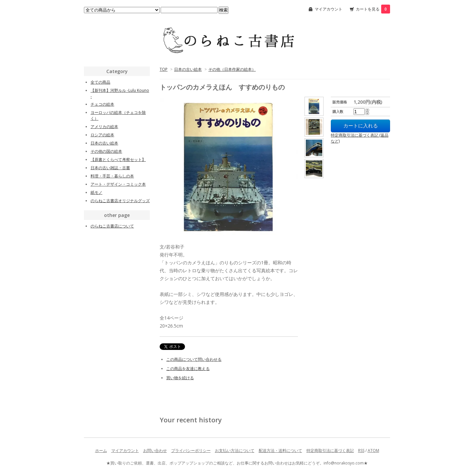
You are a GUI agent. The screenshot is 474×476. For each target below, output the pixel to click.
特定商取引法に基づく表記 (330, 450)
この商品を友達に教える (188, 369)
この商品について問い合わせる (194, 359)
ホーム (101, 450)
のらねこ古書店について (112, 226)
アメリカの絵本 (104, 127)
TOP (164, 69)
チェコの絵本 (102, 104)
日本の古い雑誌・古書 (110, 168)
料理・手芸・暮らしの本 (112, 176)
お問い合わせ (155, 450)
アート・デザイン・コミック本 (118, 184)
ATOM (373, 450)
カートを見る (373, 9)
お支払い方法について (235, 450)
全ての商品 (100, 82)
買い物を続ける (180, 378)
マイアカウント (329, 9)
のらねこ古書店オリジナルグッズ (120, 201)
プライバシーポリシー (191, 450)
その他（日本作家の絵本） (232, 69)
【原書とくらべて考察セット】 (118, 159)
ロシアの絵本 (102, 135)
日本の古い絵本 (188, 69)
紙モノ (96, 192)
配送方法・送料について (280, 450)
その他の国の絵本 (106, 151)
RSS (361, 450)
